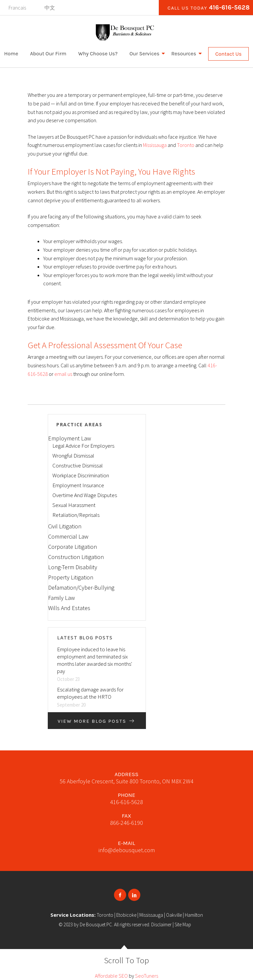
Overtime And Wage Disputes (85, 495)
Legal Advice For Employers (83, 446)
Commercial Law (68, 536)
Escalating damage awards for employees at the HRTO (90, 693)
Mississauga (155, 145)
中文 (50, 8)
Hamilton (194, 915)
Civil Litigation (65, 526)
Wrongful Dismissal (73, 456)
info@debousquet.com (127, 850)
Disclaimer (161, 924)
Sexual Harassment (74, 505)
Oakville (174, 915)
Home (11, 54)
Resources (184, 54)
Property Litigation (71, 577)
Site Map (183, 924)
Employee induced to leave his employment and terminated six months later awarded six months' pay (95, 660)
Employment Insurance (78, 485)
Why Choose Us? (98, 54)
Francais (17, 8)
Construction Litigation (76, 557)
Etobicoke (126, 915)
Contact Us (229, 54)
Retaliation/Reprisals (76, 515)
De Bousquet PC (96, 924)
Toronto (186, 145)
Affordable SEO (111, 976)
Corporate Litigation (72, 547)
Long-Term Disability (73, 567)
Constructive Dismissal (78, 465)
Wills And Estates (69, 608)
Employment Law (70, 438)
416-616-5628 (229, 8)
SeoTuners (147, 976)
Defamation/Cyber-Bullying (81, 588)
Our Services (144, 54)
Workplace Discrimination (81, 475)
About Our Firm (48, 54)
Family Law (61, 598)
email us (63, 374)
